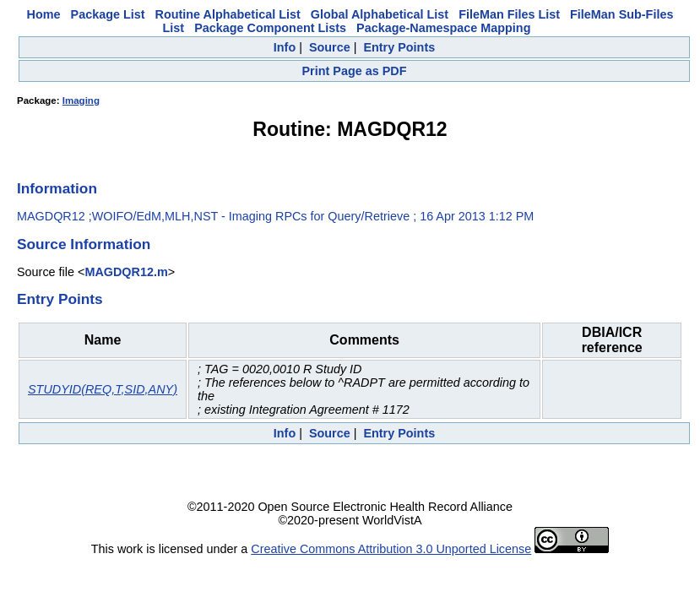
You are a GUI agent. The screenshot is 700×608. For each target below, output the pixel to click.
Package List (108, 14)
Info (285, 47)
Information (57, 188)
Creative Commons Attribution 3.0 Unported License (391, 549)
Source (330, 47)
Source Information (84, 244)
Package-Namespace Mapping (443, 28)
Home (44, 14)
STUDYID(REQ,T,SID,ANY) (103, 389)
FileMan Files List (509, 14)
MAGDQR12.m (126, 272)
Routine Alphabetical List (228, 14)
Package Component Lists (270, 28)
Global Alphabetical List (380, 14)
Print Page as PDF (355, 71)
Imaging (81, 100)
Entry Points (399, 47)
